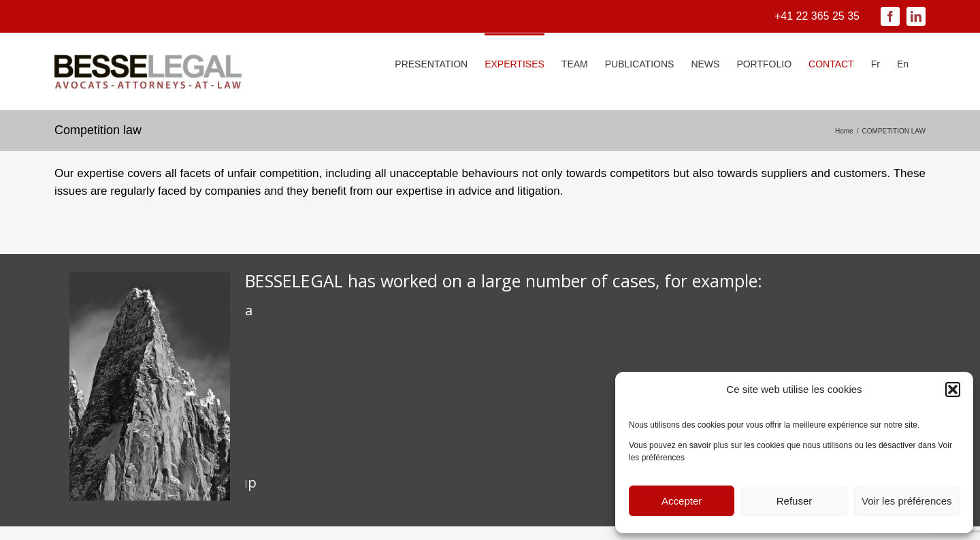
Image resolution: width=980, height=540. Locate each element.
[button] (953, 390)
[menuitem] (876, 63)
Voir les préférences (907, 501)
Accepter (682, 501)
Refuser (795, 501)
